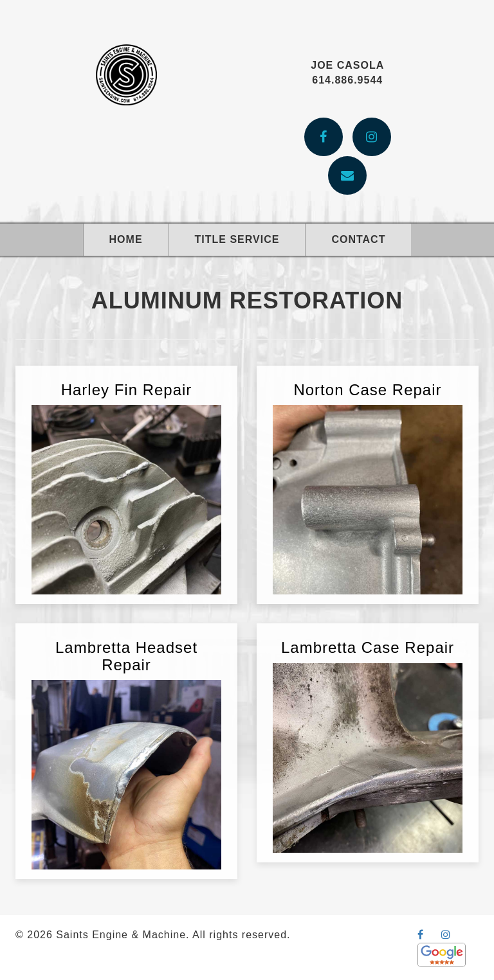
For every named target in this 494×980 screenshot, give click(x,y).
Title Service (237, 239)
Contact (358, 239)
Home (126, 239)
